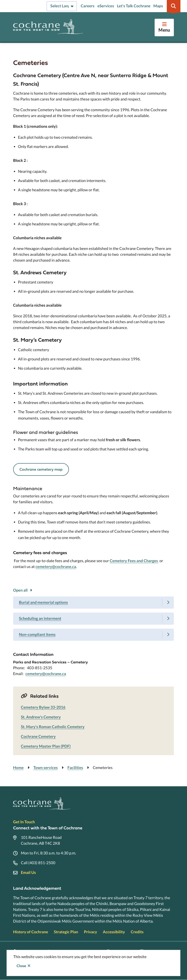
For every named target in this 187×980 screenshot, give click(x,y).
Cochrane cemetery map (41, 469)
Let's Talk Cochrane (134, 6)
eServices (106, 6)
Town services (46, 768)
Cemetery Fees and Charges (134, 561)
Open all (20, 590)
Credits (137, 932)
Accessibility (114, 932)
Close (21, 966)
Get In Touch (24, 822)
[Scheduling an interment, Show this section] (94, 619)
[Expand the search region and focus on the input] (174, 6)
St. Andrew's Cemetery (41, 717)
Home (18, 768)
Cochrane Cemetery (38, 737)
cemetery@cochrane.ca (56, 567)
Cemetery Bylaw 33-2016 (43, 707)
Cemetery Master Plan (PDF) (46, 746)
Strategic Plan (66, 932)
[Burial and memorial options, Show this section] (94, 603)
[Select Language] (62, 6)
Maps (158, 6)
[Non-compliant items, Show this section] (94, 635)
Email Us (28, 873)
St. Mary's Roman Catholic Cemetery (53, 727)
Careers (88, 6)
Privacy (91, 932)
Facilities (75, 768)
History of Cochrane (31, 932)
